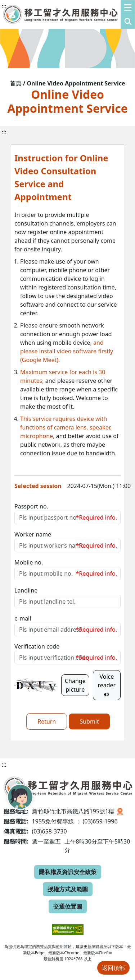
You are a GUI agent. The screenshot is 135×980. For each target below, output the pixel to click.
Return (47, 721)
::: (4, 6)
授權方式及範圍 (68, 889)
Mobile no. (29, 562)
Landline (26, 590)
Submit (89, 721)
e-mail (23, 618)
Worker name (33, 534)
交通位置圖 (68, 906)
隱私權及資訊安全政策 (68, 872)
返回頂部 (113, 968)
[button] (128, 14)
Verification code (37, 646)
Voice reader (107, 685)
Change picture (75, 685)
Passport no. (31, 506)
